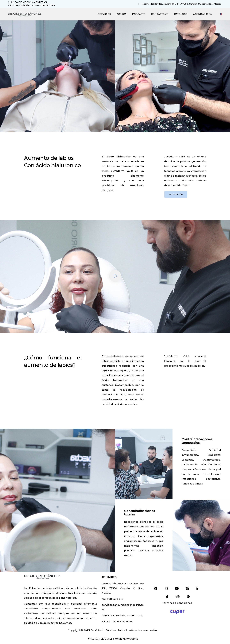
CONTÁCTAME (160, 14)
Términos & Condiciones (177, 603)
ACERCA (121, 14)
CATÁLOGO (181, 14)
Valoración (176, 194)
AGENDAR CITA (202, 14)
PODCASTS (139, 14)
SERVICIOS (104, 14)
